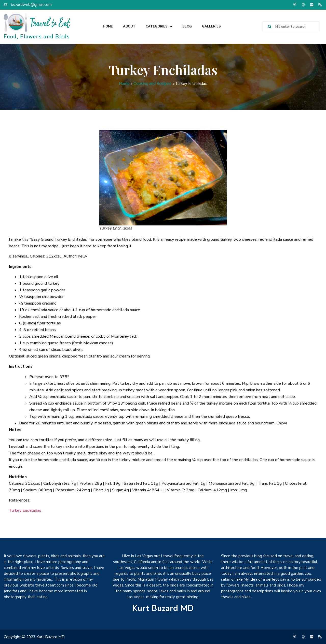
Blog (187, 26)
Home (108, 26)
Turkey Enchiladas (25, 510)
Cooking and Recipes (153, 84)
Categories (159, 27)
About (129, 26)
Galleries (211, 26)
